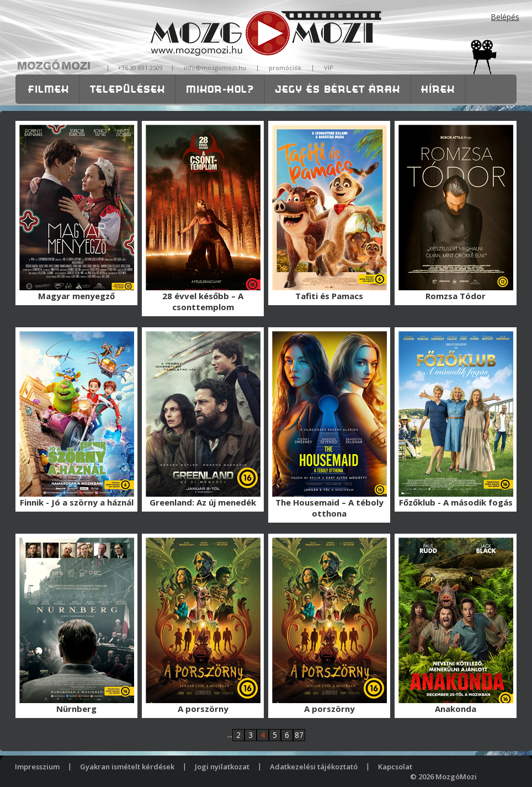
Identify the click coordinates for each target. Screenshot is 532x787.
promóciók (285, 68)
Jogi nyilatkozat (222, 767)
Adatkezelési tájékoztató (314, 767)
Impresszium (37, 767)
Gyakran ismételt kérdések (127, 767)
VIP (329, 68)
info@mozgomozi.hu (215, 68)
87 (299, 735)
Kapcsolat (395, 767)
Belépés (505, 17)
